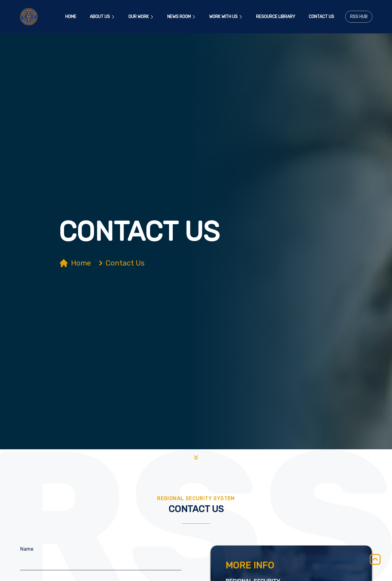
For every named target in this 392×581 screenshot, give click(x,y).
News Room (181, 17)
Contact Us (321, 17)
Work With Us (226, 17)
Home (71, 17)
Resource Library (276, 17)
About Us (102, 17)
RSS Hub (359, 17)
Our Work (141, 17)
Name (27, 549)
